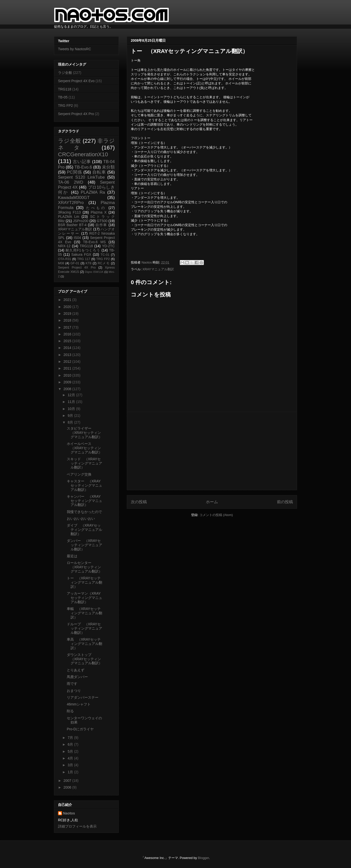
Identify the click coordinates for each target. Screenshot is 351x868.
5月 (71, 751)
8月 (71, 422)
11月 (72, 402)
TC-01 (105, 255)
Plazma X (99, 212)
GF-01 (75, 263)
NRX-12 (64, 246)
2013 (68, 355)
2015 (68, 341)
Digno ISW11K (94, 272)
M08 (61, 263)
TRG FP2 (65, 106)
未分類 (108, 167)
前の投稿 (285, 502)
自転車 (99, 172)
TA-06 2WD (71, 182)
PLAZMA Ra (93, 192)
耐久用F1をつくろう (83, 250)
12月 (72, 395)
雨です (72, 684)
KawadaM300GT (74, 198)
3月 (71, 765)
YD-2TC (108, 246)
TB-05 (63, 97)
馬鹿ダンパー (77, 677)
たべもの (96, 208)
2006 (68, 787)
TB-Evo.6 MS (94, 242)
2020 (68, 307)
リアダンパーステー (83, 697)
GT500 (102, 221)
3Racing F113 (69, 212)
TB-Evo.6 (83, 167)
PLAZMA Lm (69, 217)
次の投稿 (139, 502)
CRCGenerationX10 (83, 154)
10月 (72, 409)
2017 (68, 327)
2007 (68, 781)
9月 (71, 416)
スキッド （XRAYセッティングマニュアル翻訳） (84, 463)
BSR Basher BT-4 (72, 225)
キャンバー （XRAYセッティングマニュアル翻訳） (84, 501)
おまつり (74, 691)
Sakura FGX (81, 254)
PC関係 (74, 172)
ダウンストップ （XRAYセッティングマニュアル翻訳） (84, 659)
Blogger (203, 858)
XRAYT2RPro (71, 203)
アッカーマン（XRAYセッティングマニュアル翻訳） (84, 598)
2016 (68, 334)
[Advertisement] (212, 451)
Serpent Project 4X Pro (76, 114)
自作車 (101, 225)
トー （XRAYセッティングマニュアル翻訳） (84, 582)
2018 (68, 320)
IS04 (77, 238)
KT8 (89, 263)
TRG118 (65, 89)
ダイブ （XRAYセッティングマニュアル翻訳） (84, 530)
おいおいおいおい (81, 519)
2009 (68, 382)
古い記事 (82, 162)
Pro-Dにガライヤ (80, 729)
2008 (68, 389)
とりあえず (76, 670)
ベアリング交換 (79, 474)
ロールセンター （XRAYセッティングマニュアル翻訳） (84, 567)
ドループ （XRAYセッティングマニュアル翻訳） (84, 628)
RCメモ (104, 263)
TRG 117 (84, 259)
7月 (71, 738)
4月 (71, 758)
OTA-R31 (65, 259)
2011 (68, 368)
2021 (68, 300)
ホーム (212, 502)
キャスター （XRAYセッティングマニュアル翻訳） (84, 485)
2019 (68, 314)
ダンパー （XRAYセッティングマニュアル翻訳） (84, 545)
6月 (71, 744)
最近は (72, 556)
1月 (71, 772)
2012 (68, 362)
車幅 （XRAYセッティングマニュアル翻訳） (84, 613)
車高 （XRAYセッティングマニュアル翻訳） (84, 644)
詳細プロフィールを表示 (77, 826)
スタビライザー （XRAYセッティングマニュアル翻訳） (84, 433)
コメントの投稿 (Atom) (216, 515)
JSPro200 (81, 221)
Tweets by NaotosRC (75, 49)
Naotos (69, 813)
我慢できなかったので (84, 512)
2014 (68, 348)
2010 (68, 375)
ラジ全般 (65, 73)
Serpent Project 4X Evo (76, 81)
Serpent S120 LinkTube (81, 177)
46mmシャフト (79, 704)
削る (70, 711)
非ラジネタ (86, 144)
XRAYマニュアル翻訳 (158, 269)
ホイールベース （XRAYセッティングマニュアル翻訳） (84, 448)
